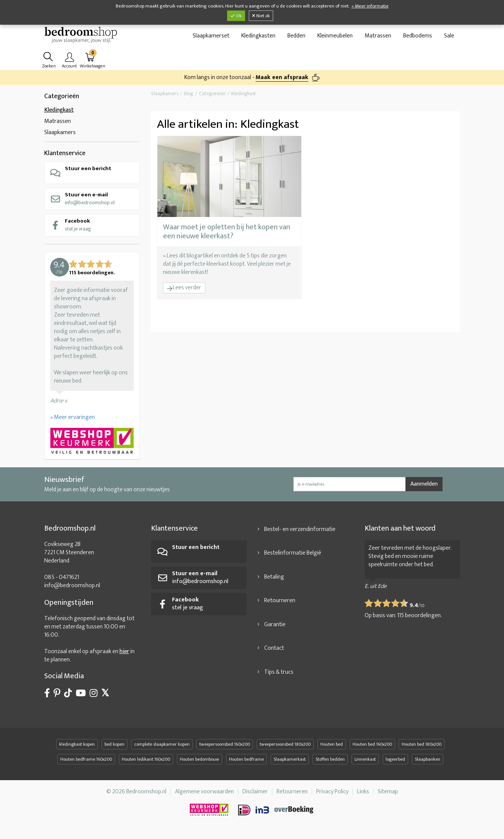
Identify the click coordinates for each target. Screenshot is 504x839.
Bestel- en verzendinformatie (300, 533)
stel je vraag (70, 228)
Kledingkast (59, 114)
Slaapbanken (428, 763)
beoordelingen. (420, 619)
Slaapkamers (60, 136)
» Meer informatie (370, 6)
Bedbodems (418, 38)
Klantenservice (65, 157)
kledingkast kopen (77, 748)
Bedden (296, 38)
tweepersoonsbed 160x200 (225, 748)
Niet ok (261, 16)
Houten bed (332, 748)
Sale (449, 38)
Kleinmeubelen (335, 38)
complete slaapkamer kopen (162, 748)
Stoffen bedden (330, 763)
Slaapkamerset (211, 38)
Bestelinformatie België (293, 557)
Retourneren (280, 604)
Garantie (275, 628)
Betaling (274, 581)
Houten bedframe (246, 763)
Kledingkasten (258, 38)
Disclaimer (255, 795)
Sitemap (388, 795)
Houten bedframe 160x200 (86, 763)
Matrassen (378, 38)
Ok (236, 16)
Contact (274, 652)
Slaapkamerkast (290, 763)
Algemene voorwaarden (204, 795)
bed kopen (114, 748)
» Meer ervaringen (73, 421)
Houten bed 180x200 (422, 748)
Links (363, 795)
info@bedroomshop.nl (82, 202)
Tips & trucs (279, 676)
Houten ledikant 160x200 (146, 763)
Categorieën (62, 100)
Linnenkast (365, 763)
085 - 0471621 (62, 581)
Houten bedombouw (200, 763)
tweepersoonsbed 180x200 (285, 748)
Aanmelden (424, 488)
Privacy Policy (332, 795)
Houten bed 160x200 (372, 748)
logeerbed (395, 763)
